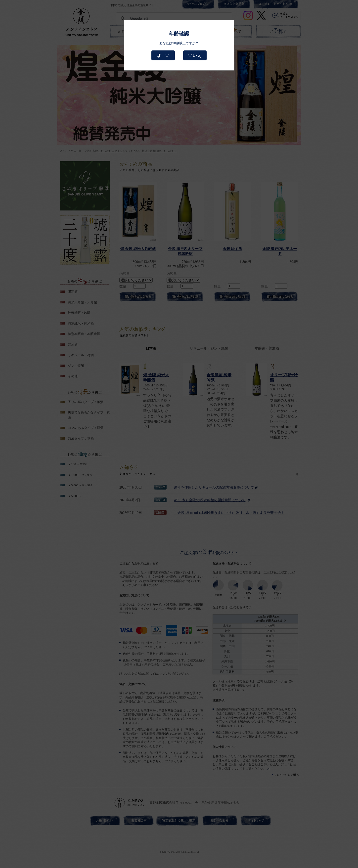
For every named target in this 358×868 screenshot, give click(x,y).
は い (163, 55)
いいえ (195, 55)
